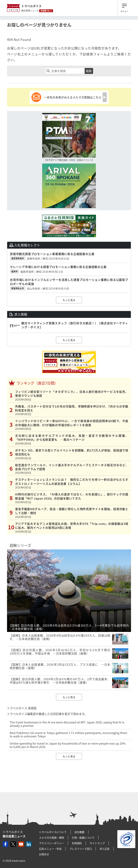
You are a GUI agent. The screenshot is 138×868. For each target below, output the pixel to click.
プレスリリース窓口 (81, 849)
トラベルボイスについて (53, 832)
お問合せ (44, 854)
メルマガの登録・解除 (52, 838)
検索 (89, 71)
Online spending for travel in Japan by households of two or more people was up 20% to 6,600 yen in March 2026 (68, 745)
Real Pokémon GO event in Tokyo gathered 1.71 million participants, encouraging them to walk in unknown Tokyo (68, 734)
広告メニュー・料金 (50, 849)
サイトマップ (97, 843)
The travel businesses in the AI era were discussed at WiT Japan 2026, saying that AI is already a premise (67, 724)
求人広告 (105, 849)
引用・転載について (83, 838)
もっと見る (69, 300)
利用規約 (77, 843)
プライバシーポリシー (52, 843)
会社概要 (79, 832)
